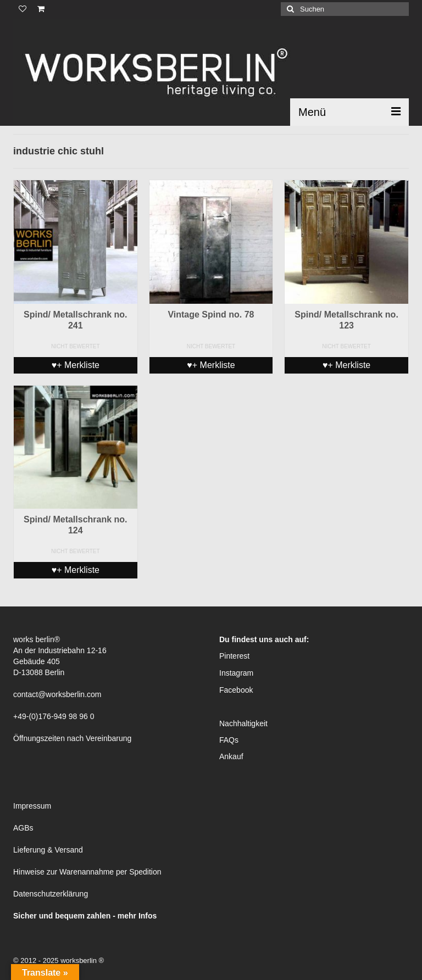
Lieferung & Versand (48, 850)
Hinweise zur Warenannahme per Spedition (87, 872)
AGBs (23, 828)
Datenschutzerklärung (51, 894)
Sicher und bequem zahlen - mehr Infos (85, 916)
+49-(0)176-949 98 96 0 (54, 716)
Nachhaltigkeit (243, 723)
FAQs (229, 740)
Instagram (236, 673)
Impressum (32, 806)
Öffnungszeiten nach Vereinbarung (72, 738)
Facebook (236, 690)
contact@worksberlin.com (57, 694)
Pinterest (234, 656)
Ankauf (231, 756)
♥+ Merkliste (76, 365)
